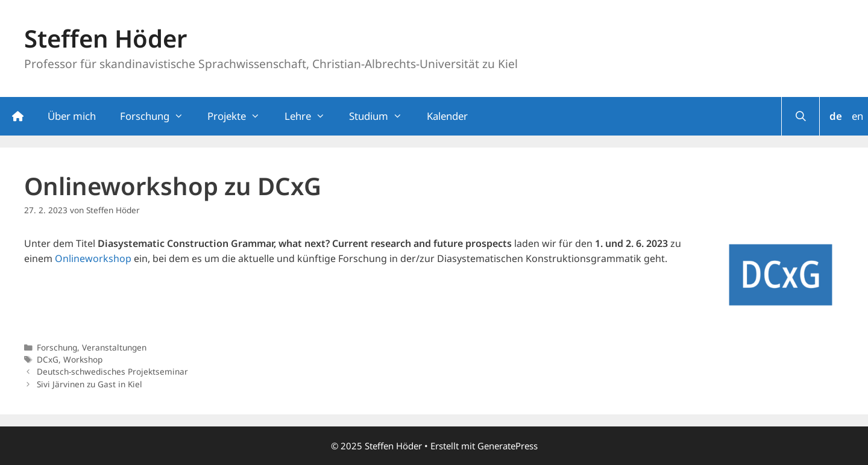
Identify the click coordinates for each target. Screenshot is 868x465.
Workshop (83, 359)
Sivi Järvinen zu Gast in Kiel (90, 384)
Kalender (447, 116)
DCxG (48, 359)
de (836, 116)
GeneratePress (508, 446)
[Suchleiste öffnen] (800, 116)
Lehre (311, 116)
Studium (382, 116)
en (857, 116)
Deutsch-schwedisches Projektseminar (112, 371)
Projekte (240, 116)
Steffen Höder (105, 38)
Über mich (72, 116)
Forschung (158, 116)
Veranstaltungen (114, 347)
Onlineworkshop (93, 258)
